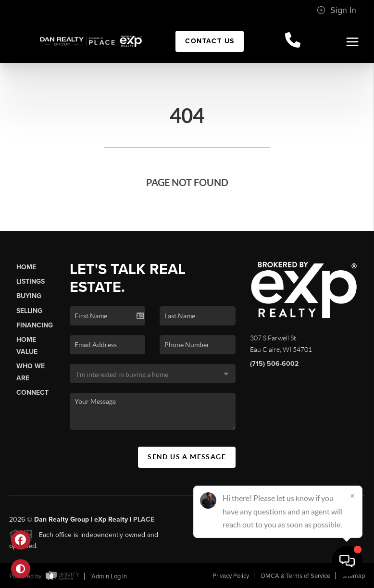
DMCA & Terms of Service (296, 576)
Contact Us (210, 41)
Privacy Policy (231, 576)
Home (26, 267)
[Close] (352, 496)
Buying (29, 296)
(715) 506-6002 (274, 364)
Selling (29, 311)
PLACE (144, 523)
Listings (31, 281)
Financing (35, 325)
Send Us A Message (187, 457)
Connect (32, 393)
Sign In (337, 10)
